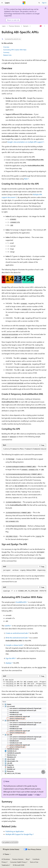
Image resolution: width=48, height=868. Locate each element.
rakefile (7, 626)
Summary (6, 52)
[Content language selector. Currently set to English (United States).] (11, 849)
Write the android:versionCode (16, 638)
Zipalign (8, 663)
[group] (24, 449)
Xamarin (26, 26)
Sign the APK (10, 658)
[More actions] (45, 26)
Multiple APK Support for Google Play (19, 834)
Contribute (36, 859)
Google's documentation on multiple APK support (25, 142)
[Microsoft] (24, 3)
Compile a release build (14, 645)
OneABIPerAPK (21, 602)
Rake (26, 179)
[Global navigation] (2, 3)
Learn (4, 26)
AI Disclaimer (6, 859)
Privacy (4, 862)
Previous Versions (14, 26)
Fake (38, 795)
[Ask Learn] (41, 26)
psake (30, 795)
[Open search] (39, 3)
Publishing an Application (15, 831)
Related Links (7, 55)
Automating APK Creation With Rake (15, 50)
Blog (27, 859)
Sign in (44, 3)
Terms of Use (34, 862)
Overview (6, 47)
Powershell (23, 795)
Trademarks (5, 865)
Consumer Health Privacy (18, 862)
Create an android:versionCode (17, 633)
